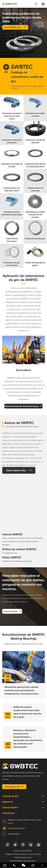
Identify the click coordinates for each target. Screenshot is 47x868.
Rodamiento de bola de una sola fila (12, 141)
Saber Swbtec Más (19, 470)
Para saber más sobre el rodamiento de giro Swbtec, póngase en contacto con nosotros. (23, 582)
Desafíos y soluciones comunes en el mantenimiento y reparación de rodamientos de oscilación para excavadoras (28, 739)
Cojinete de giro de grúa (35, 239)
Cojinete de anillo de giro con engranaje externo (35, 165)
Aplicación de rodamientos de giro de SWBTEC (24, 278)
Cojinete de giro (10, 796)
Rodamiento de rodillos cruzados (35, 115)
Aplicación (8, 802)
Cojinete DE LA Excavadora (12, 240)
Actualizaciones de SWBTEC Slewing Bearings (23, 637)
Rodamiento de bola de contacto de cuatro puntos (12, 116)
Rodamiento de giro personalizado (12, 264)
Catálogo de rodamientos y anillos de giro (27, 77)
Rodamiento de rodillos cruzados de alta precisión (35, 215)
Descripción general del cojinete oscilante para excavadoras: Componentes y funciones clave (21, 690)
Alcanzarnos (8, 813)
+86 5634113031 (11, 834)
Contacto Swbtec (12, 611)
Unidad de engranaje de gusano (35, 264)
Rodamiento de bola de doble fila (35, 141)
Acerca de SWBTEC (19, 423)
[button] (4, 348)
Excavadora (24, 370)
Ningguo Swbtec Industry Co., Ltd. (19, 854)
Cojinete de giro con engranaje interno (12, 189)
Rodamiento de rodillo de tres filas (12, 165)
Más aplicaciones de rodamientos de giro (24, 406)
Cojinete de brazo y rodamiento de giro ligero (12, 213)
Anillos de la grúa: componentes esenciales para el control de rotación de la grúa (27, 712)
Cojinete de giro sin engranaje (35, 189)
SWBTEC (22, 67)
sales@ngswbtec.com (14, 828)
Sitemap (14, 861)
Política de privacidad (26, 861)
